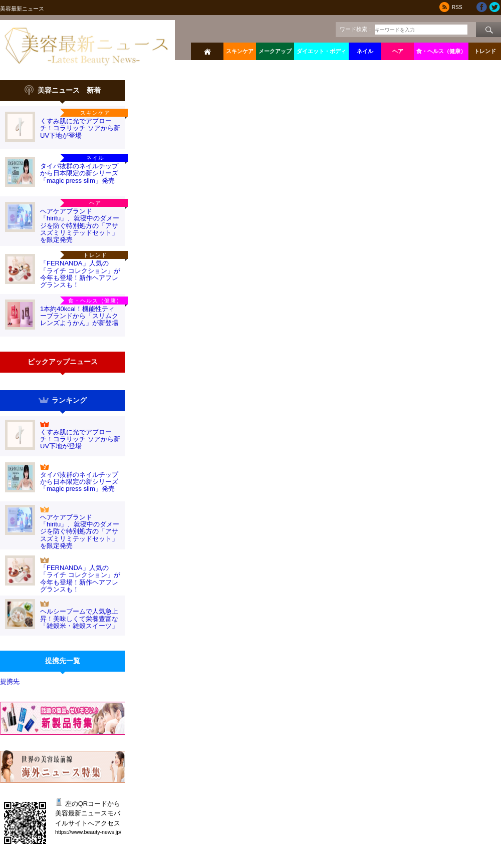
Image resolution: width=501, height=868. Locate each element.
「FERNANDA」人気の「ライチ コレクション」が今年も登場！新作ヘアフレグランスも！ (80, 274)
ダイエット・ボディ (321, 51)
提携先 (10, 681)
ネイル (365, 51)
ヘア (398, 51)
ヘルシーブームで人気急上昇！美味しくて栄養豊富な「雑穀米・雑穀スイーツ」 (79, 619)
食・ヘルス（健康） (441, 51)
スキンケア (240, 51)
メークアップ (275, 51)
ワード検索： (356, 29)
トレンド (485, 51)
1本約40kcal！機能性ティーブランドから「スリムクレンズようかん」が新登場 (79, 316)
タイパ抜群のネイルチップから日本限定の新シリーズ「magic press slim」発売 (79, 173)
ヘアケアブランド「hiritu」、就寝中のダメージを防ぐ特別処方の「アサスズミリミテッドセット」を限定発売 (80, 225)
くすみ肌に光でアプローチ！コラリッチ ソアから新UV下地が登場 (80, 128)
